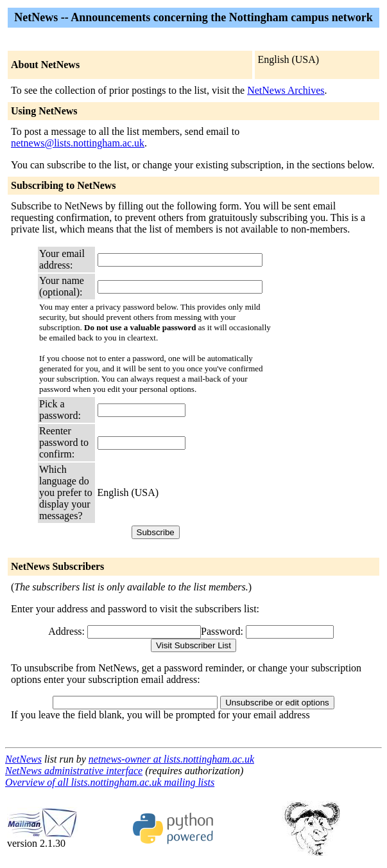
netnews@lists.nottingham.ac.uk (78, 143)
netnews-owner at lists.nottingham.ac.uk (171, 759)
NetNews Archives (286, 90)
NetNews (23, 759)
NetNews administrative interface (74, 771)
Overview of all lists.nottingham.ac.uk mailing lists (110, 782)
